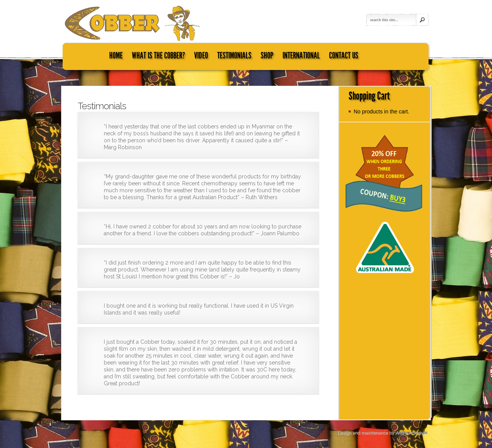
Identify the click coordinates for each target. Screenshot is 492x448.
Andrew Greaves (411, 433)
